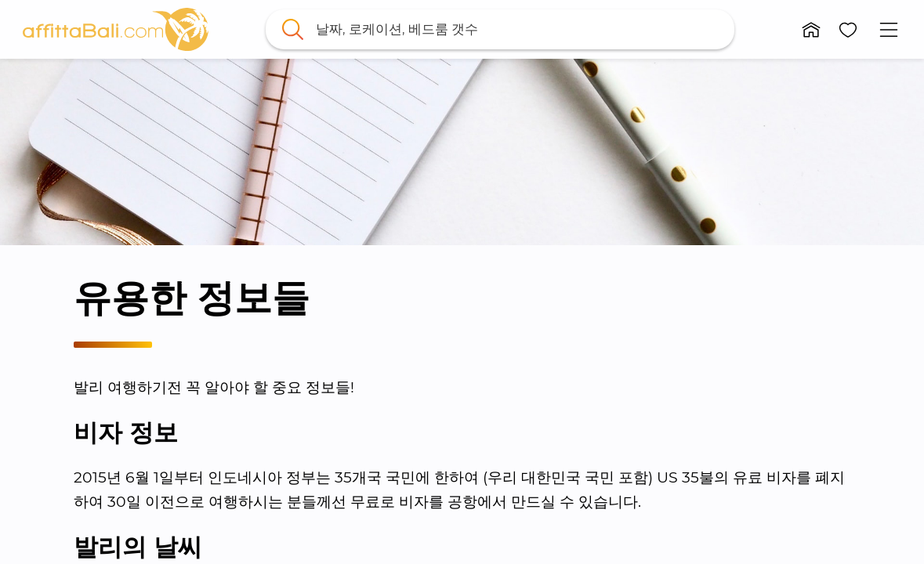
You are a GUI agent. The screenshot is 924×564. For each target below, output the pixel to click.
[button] (811, 30)
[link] (115, 29)
